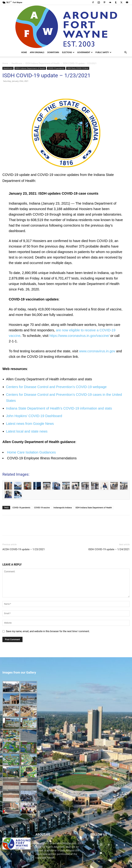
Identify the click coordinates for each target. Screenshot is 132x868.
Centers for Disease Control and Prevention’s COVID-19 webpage (56, 387)
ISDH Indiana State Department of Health (94, 508)
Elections (68, 52)
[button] (125, 52)
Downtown (53, 52)
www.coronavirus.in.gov (97, 351)
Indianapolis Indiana (63, 508)
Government (85, 52)
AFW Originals (37, 52)
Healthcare (17, 63)
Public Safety (103, 52)
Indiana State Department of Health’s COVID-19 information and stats (59, 408)
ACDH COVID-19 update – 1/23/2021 (24, 549)
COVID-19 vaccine (42, 508)
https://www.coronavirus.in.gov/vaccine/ (79, 336)
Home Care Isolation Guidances (31, 452)
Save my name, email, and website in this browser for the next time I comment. (48, 631)
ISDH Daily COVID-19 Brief (78, 68)
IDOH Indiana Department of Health (43, 63)
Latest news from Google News (30, 424)
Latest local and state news (27, 431)
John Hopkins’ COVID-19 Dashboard (34, 416)
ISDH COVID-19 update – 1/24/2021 (109, 549)
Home (24, 52)
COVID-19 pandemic (56, 68)
